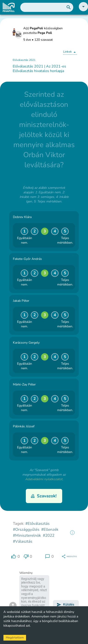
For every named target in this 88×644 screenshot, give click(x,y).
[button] (83, 10)
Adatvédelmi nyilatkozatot (44, 479)
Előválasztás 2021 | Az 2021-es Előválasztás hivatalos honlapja (39, 69)
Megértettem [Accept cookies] (15, 638)
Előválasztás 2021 (24, 60)
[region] (72, 533)
